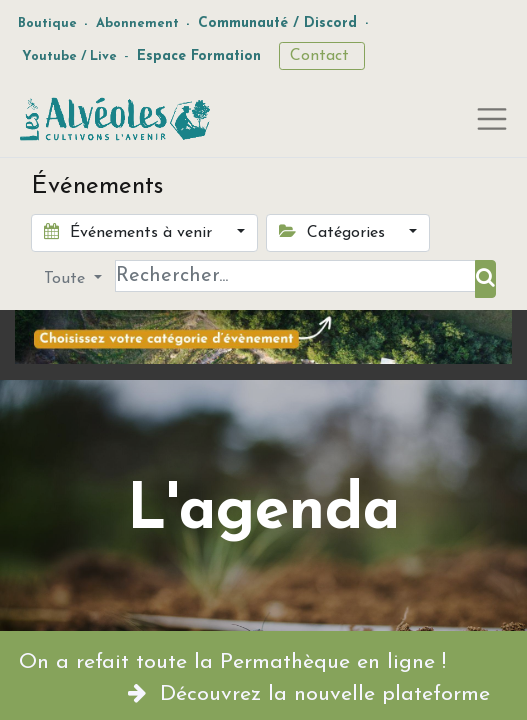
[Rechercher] (485, 279)
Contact (322, 56)
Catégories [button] (334, 232)
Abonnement (137, 23)
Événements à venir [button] (130, 232)
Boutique (47, 23)
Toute (67, 279)
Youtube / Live (69, 56)
